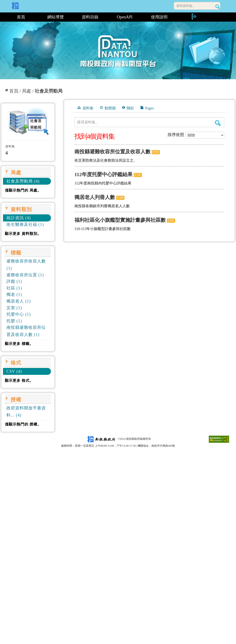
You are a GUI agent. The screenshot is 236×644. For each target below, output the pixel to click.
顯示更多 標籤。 (19, 344)
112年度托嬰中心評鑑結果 (103, 174)
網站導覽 (56, 17)
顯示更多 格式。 (19, 380)
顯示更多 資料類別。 (23, 234)
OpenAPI (125, 17)
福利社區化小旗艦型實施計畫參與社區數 (120, 220)
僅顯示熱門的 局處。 (23, 190)
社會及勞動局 (49, 91)
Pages (147, 108)
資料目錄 (90, 17)
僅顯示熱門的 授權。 (23, 424)
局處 (27, 91)
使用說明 (159, 17)
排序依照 (176, 135)
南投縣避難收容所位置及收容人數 (112, 152)
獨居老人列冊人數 (95, 197)
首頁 (21, 17)
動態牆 (108, 108)
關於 (128, 108)
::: (2, 17)
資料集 (86, 108)
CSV (156, 152)
